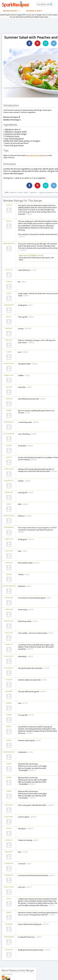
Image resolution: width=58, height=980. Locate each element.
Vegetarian (33, 192)
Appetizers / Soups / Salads (19, 192)
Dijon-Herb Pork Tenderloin (36, 155)
